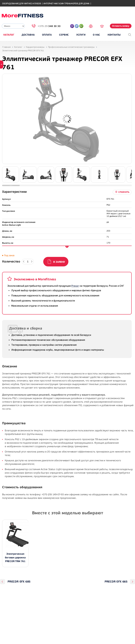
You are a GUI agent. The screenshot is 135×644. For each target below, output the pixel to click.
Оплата (47, 35)
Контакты (114, 35)
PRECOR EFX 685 (19, 582)
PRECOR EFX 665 (116, 582)
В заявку (59, 262)
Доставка (28, 35)
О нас (96, 35)
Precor (75, 286)
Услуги (81, 35)
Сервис (64, 35)
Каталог (9, 35)
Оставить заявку (121, 26)
